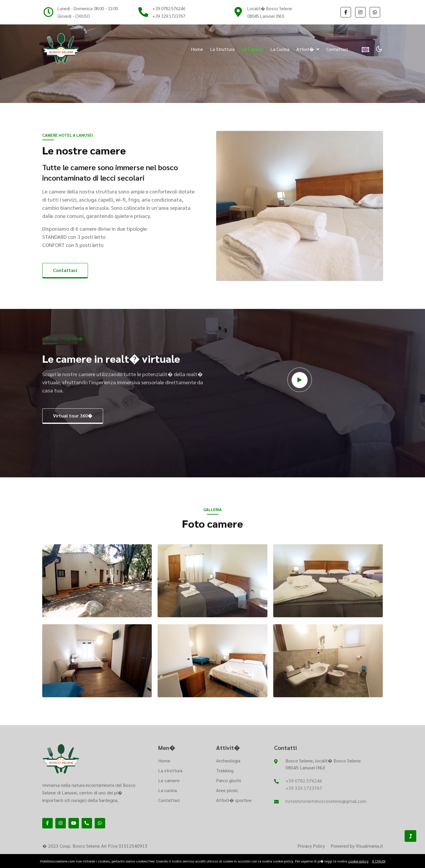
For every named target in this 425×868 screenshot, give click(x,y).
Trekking (225, 770)
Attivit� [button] (308, 49)
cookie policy (358, 861)
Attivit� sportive (234, 800)
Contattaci (337, 49)
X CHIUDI (379, 861)
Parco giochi (229, 780)
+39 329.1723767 (169, 16)
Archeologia (228, 761)
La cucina (280, 49)
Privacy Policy (311, 846)
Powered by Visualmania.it (357, 846)
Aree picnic (227, 790)
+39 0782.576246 (169, 8)
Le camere (252, 49)
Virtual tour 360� (73, 416)
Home (197, 49)
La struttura (222, 49)
